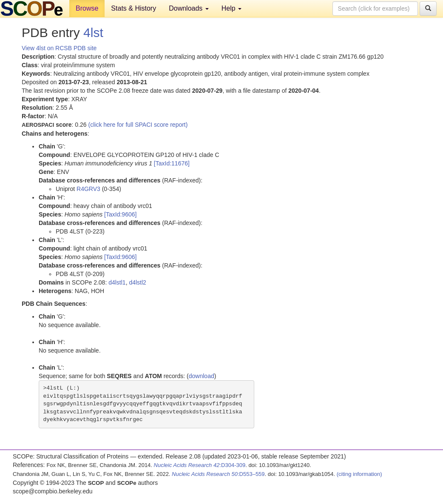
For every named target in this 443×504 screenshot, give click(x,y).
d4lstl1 (117, 282)
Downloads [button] (189, 8)
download (202, 376)
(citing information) (359, 474)
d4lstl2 (137, 282)
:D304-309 (200, 465)
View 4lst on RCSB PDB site (59, 48)
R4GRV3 (88, 189)
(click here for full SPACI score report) (138, 125)
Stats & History (133, 8)
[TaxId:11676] (172, 163)
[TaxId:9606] (120, 214)
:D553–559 (218, 474)
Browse (87, 8)
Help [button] (231, 8)
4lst (93, 33)
